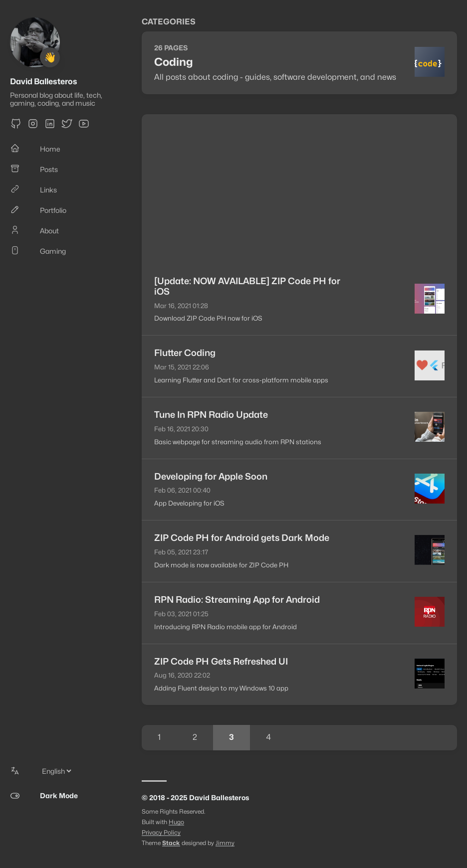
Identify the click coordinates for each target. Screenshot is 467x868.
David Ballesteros (44, 82)
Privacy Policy (161, 832)
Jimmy (225, 843)
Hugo (176, 822)
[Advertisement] (299, 189)
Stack (171, 843)
